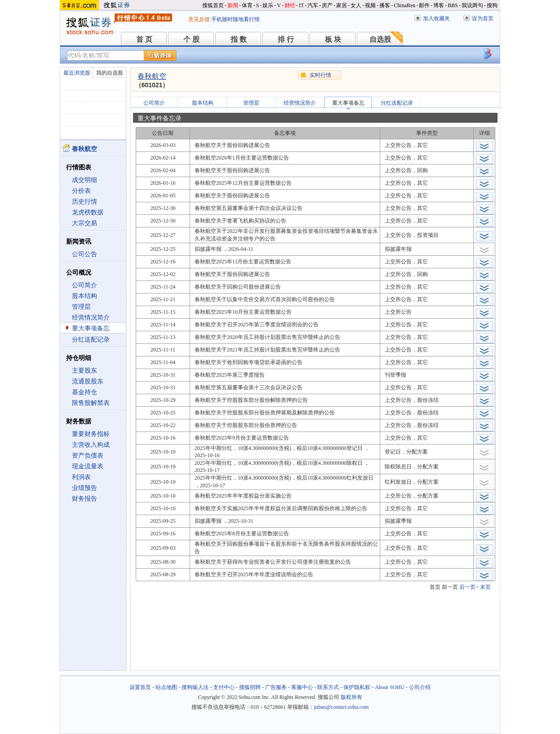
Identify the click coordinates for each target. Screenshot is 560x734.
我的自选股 (110, 73)
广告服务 (276, 687)
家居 (342, 5)
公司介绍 (420, 687)
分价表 (81, 191)
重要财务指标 (91, 434)
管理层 (81, 307)
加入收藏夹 (436, 18)
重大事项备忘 (91, 328)
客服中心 (302, 687)
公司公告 (84, 254)
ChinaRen (404, 5)
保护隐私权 (357, 687)
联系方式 (328, 687)
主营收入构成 (91, 445)
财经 (290, 5)
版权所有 (351, 697)
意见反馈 (199, 19)
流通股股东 (88, 381)
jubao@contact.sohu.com (342, 707)
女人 (356, 5)
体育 (247, 5)
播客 (385, 5)
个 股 (191, 39)
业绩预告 (84, 488)
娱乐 (268, 5)
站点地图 (166, 687)
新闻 (233, 5)
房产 (327, 5)
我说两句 (472, 5)
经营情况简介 (91, 318)
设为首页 (483, 18)
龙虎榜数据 (88, 212)
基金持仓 (84, 392)
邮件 (424, 5)
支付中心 (224, 687)
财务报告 (84, 499)
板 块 (333, 39)
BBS (453, 5)
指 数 (239, 39)
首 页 (144, 39)
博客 (439, 5)
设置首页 (140, 687)
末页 (485, 587)
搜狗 (492, 5)
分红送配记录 (91, 340)
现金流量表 (88, 466)
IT (301, 5)
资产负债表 (88, 456)
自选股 (380, 39)
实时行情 (320, 75)
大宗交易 (84, 223)
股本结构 (84, 296)
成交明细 (84, 180)
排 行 (286, 39)
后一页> (469, 587)
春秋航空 (152, 76)
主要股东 (84, 371)
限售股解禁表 (91, 403)
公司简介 (84, 285)
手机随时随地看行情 (236, 19)
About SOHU (390, 687)
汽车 (313, 5)
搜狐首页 (213, 5)
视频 (370, 5)
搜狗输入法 (195, 687)
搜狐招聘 (250, 687)
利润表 (81, 477)
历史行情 (84, 202)
